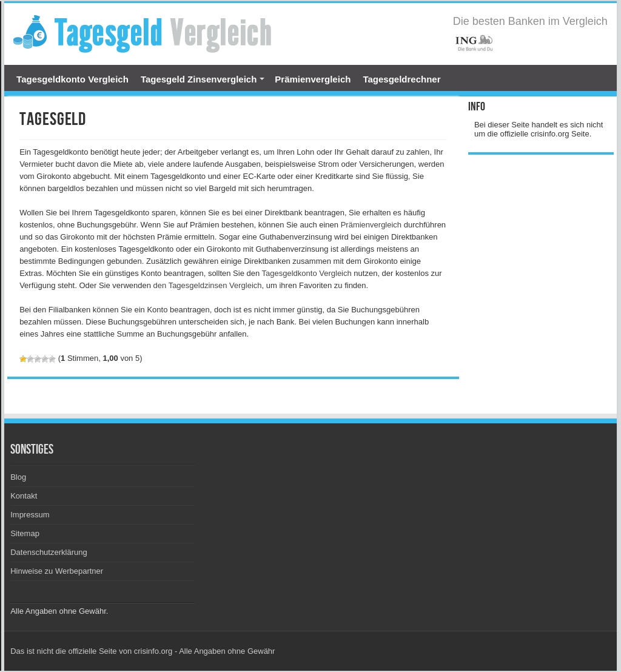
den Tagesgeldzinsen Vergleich (208, 285)
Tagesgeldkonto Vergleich (72, 79)
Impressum (30, 515)
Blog (18, 477)
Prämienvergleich (313, 79)
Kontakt (24, 496)
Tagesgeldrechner (401, 79)
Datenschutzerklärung (49, 552)
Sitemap (25, 533)
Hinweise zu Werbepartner (57, 571)
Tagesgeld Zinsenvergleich (199, 79)
